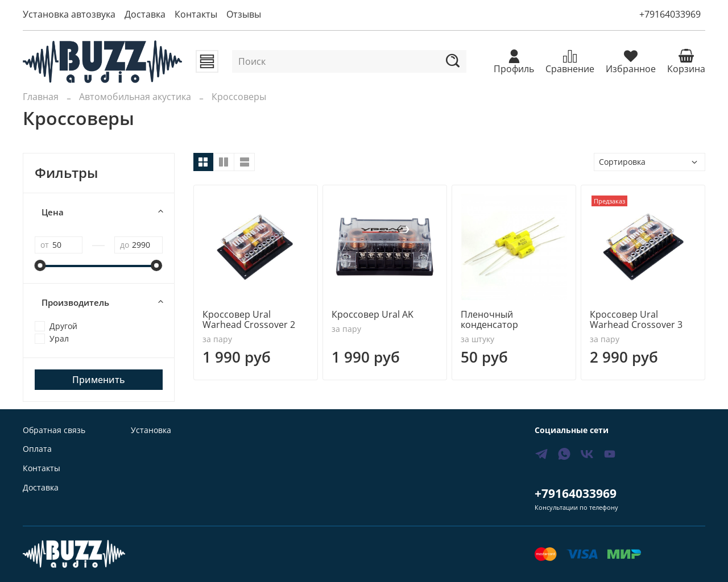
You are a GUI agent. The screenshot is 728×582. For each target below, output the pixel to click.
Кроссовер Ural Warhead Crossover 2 (249, 319)
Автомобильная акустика (135, 97)
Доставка (145, 14)
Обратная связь (54, 430)
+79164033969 (670, 14)
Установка (151, 430)
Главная (41, 97)
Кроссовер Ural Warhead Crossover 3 (636, 319)
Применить (99, 380)
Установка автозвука (69, 14)
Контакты (196, 14)
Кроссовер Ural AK (373, 314)
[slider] (40, 265)
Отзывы (244, 14)
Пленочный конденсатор (489, 319)
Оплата (37, 449)
